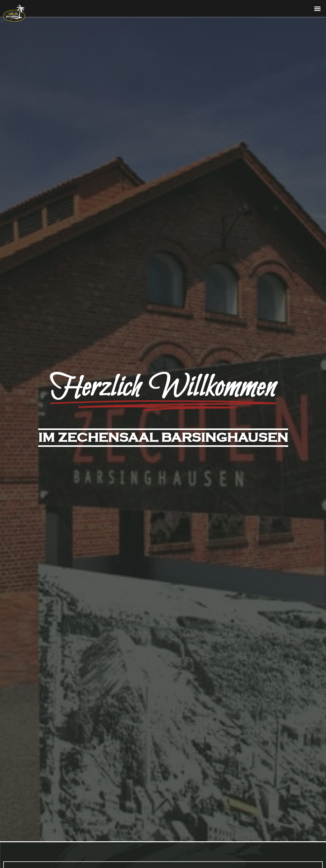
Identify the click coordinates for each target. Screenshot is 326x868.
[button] (318, 8)
